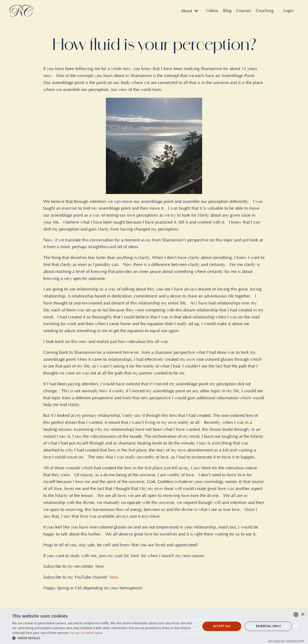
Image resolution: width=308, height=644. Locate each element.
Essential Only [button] (268, 626)
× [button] (303, 615)
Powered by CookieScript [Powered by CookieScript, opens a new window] (286, 642)
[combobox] (296, 615)
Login (288, 11)
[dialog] (154, 626)
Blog (227, 11)
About (189, 11)
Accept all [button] (222, 626)
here (114, 577)
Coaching (265, 11)
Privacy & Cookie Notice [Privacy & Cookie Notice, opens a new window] (86, 633)
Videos (212, 11)
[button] (104, 638)
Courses (244, 11)
